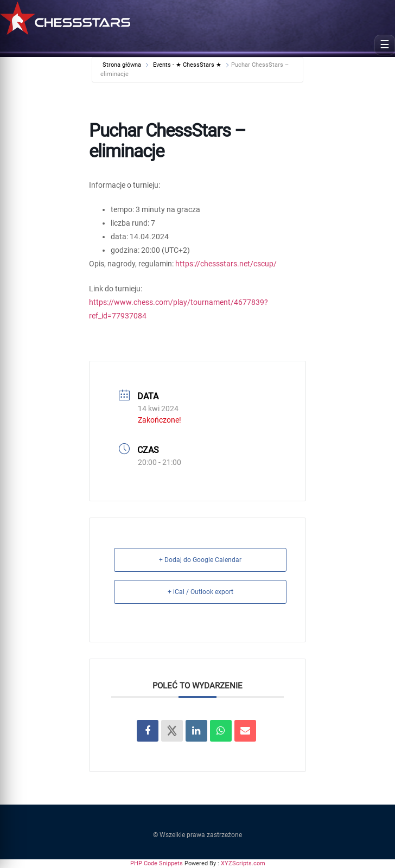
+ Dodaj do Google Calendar (200, 560)
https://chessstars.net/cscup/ (226, 264)
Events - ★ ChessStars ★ (187, 65)
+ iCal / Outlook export (200, 592)
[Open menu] (385, 45)
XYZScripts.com (243, 863)
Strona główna (123, 65)
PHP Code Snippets (157, 863)
